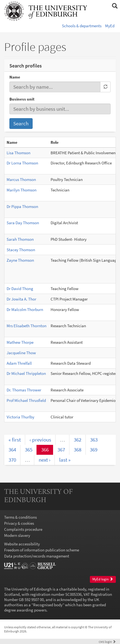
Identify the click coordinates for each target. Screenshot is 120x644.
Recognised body (48, 605)
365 (29, 450)
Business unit (22, 99)
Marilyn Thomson (22, 190)
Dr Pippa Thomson (22, 206)
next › (45, 460)
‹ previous (40, 440)
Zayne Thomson (20, 260)
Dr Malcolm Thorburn (25, 309)
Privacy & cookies (19, 523)
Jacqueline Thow (21, 353)
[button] (115, 6)
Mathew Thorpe (20, 342)
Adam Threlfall (19, 363)
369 (94, 450)
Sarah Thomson (20, 239)
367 (61, 450)
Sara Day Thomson (23, 223)
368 (78, 450)
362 (78, 440)
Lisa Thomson (19, 153)
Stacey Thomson (21, 250)
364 (12, 450)
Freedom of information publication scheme (42, 550)
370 (12, 460)
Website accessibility (22, 544)
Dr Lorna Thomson (22, 163)
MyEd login (103, 579)
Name (15, 77)
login (107, 642)
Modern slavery (17, 535)
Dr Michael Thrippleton (26, 373)
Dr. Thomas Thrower (24, 390)
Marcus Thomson (21, 179)
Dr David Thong (20, 289)
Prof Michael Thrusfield (26, 400)
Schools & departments (82, 26)
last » (65, 460)
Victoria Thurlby (20, 417)
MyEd (110, 26)
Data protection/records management (37, 556)
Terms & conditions (20, 517)
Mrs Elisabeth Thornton (27, 326)
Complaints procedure (23, 529)
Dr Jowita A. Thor (21, 299)
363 (94, 440)
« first (15, 440)
